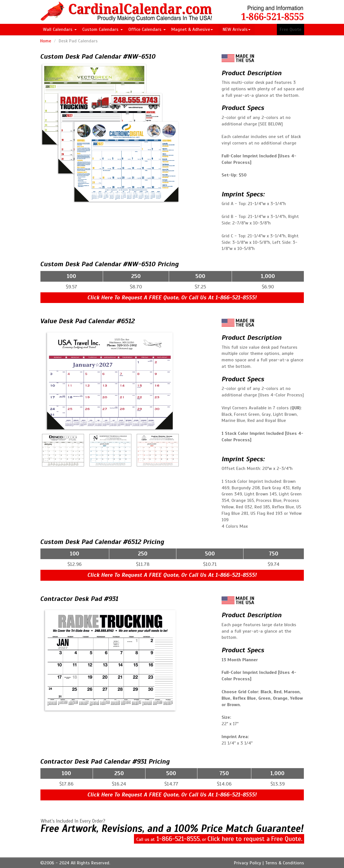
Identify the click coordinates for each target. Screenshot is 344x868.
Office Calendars (147, 29)
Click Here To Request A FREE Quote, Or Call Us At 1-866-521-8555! (172, 298)
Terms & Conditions (285, 863)
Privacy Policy (248, 863)
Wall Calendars (60, 29)
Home (46, 41)
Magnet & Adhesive (192, 29)
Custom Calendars (102, 29)
